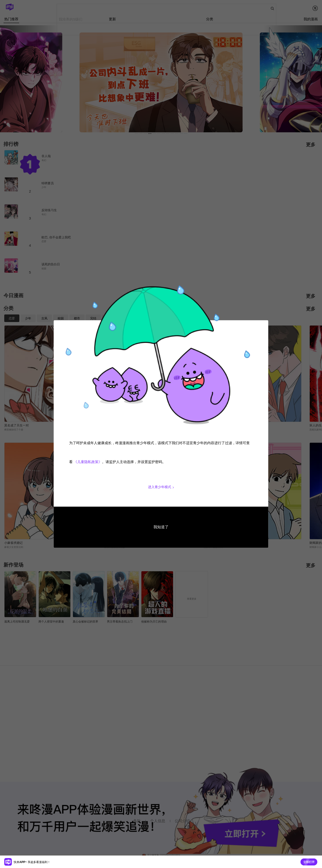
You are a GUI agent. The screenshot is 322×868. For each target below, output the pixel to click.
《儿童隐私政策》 (88, 462)
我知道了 (161, 527)
